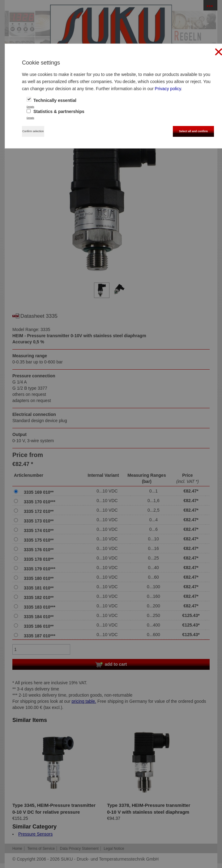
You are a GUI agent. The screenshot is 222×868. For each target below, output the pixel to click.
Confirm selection (33, 131)
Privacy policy (168, 89)
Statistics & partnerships (55, 111)
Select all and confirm (193, 131)
